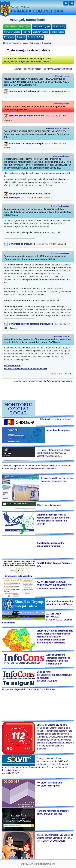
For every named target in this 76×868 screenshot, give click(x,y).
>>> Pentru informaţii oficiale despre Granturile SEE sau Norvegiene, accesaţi (53, 453)
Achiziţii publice (57, 32)
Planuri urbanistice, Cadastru (58, 128)
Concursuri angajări (41, 26)
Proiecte (27, 32)
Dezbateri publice (40, 32)
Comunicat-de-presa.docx (19, 244)
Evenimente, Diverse (61, 104)
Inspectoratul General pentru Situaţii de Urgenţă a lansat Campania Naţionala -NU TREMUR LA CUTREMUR (55, 838)
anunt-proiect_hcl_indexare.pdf (25, 91)
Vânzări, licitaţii (59, 26)
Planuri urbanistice (12, 32)
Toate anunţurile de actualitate (17, 26)
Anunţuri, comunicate (20, 43)
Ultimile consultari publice (49, 505)
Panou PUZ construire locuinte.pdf (26, 143)
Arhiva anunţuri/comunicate (60, 69)
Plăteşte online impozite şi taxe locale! (56, 419)
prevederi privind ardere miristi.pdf (26, 116)
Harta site (8, 43)
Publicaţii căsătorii (35, 37)
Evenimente (9, 37)
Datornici (21, 37)
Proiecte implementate (60, 206)
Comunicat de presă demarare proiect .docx (28, 324)
